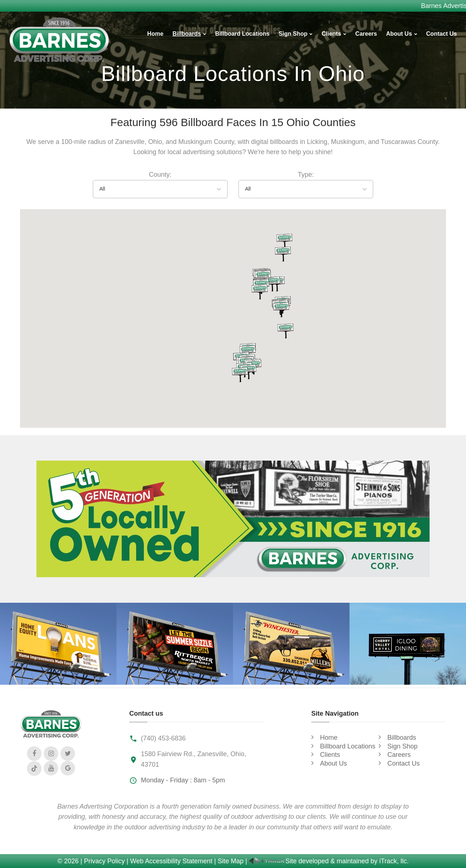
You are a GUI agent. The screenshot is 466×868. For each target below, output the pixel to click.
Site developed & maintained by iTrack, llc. (329, 861)
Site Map (231, 861)
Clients (331, 34)
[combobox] (160, 189)
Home (155, 34)
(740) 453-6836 (163, 738)
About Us (399, 34)
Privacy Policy (104, 861)
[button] (240, 375)
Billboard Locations (242, 34)
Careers (366, 34)
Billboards (187, 34)
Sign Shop (293, 34)
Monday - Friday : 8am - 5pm (183, 780)
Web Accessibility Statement (171, 861)
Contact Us (442, 34)
